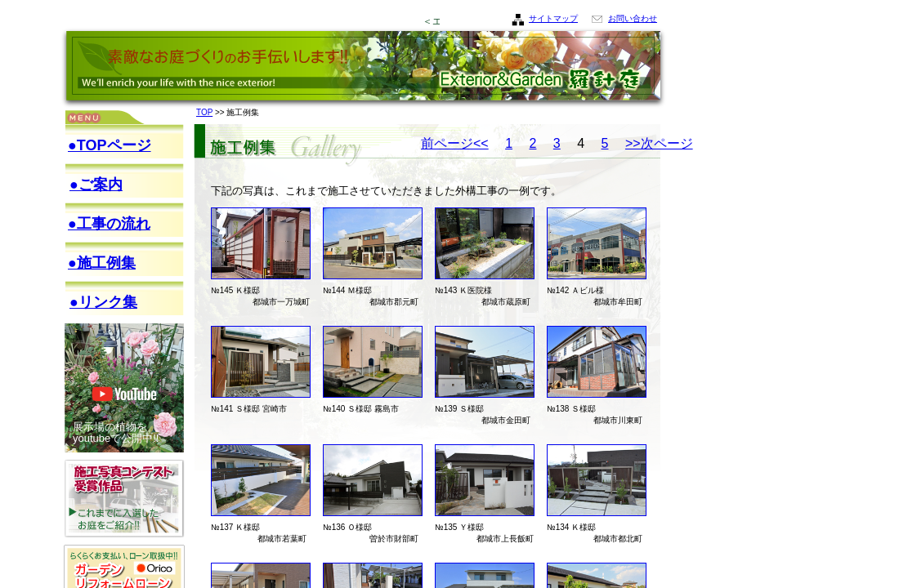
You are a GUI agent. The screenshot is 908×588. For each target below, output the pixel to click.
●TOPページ (110, 145)
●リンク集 (103, 302)
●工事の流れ (109, 224)
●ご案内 (96, 185)
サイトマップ (553, 18)
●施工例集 (102, 263)
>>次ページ (659, 143)
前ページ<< (455, 143)
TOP (204, 112)
